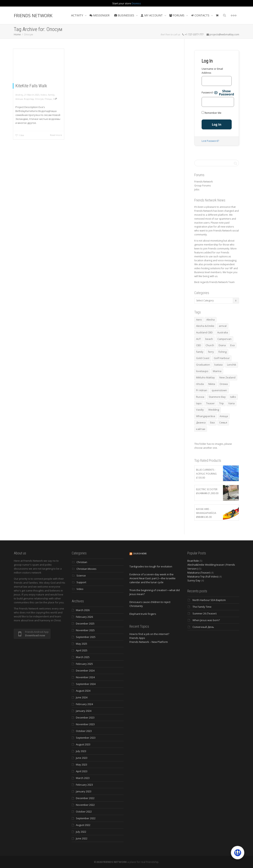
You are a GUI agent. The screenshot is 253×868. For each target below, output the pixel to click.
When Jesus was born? (206, 620)
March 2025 (83, 657)
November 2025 (85, 630)
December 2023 (85, 718)
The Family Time (202, 607)
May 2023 (82, 765)
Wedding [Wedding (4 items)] (214, 410)
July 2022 (81, 832)
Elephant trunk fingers (143, 614)
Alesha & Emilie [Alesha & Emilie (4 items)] (205, 326)
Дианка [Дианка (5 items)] (201, 422)
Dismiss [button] (136, 3)
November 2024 (85, 677)
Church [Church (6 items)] (210, 345)
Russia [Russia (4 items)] (200, 397)
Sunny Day (194, 580)
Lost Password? (210, 141)
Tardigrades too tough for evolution (151, 566)
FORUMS (177, 15)
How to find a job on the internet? (149, 634)
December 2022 (85, 798)
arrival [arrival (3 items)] (223, 326)
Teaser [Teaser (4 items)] (210, 403)
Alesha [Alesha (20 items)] (211, 320)
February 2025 (84, 664)
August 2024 (83, 691)
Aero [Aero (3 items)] (199, 320)
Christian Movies (86, 569)
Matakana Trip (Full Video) (203, 576)
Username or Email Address (212, 71)
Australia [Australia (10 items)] (223, 332)
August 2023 (83, 744)
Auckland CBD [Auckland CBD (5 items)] (204, 332)
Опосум (39, 99)
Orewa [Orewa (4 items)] (224, 384)
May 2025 (82, 644)
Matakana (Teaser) (199, 573)
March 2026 (83, 610)
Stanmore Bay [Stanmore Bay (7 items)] (217, 397)
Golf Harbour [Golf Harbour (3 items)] (222, 358)
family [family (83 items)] (200, 352)
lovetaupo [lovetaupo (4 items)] (202, 371)
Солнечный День (203, 627)
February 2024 (84, 704)
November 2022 (85, 805)
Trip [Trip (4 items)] (221, 403)
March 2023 (83, 778)
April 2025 (82, 650)
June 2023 (82, 758)
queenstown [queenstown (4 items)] (219, 390)
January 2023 (84, 791)
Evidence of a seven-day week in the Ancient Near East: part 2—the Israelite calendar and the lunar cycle (152, 578)
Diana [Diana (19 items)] (222, 345)
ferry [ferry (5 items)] (211, 352)
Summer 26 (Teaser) (204, 613)
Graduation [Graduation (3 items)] (203, 365)
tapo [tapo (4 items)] (199, 403)
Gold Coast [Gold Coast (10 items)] (203, 358)
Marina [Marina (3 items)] (217, 371)
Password (207, 93)
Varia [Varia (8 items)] (231, 403)
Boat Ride (193, 561)
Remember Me (211, 113)
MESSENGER (100, 15)
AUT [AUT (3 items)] (198, 339)
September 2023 (86, 738)
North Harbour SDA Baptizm (209, 600)
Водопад (29, 99)
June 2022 (82, 838)
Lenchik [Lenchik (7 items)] (232, 365)
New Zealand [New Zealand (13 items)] (227, 377)
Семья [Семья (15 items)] (223, 422)
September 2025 (86, 637)
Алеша (19, 99)
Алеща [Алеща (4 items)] (224, 416)
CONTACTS (201, 15)
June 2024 (82, 697)
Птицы (48, 99)
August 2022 (83, 825)
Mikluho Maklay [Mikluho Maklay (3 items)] (205, 377)
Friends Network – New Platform (149, 642)
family (51, 95)
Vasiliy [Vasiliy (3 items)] (200, 410)
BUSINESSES (125, 15)
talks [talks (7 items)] (233, 397)
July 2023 (81, 751)
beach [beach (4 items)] (209, 339)
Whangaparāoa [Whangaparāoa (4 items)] (206, 416)
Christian (82, 562)
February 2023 (84, 785)
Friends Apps (137, 638)
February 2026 (84, 617)
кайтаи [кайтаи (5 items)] (201, 429)
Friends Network (203, 182)
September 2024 (86, 684)
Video (44, 95)
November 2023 (85, 724)
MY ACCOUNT (152, 15)
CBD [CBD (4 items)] (199, 345)
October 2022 (84, 812)
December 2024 (85, 671)
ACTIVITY (77, 15)
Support (81, 582)
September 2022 (86, 818)
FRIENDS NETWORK (33, 15)
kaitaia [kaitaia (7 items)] (219, 365)
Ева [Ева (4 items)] (212, 422)
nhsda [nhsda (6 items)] (200, 384)
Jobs (197, 189)
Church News (140, 554)
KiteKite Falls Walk (31, 86)
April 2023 (82, 771)
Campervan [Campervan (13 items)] (224, 339)
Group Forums (202, 186)
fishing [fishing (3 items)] (222, 352)
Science (81, 576)
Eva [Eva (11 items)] (232, 345)
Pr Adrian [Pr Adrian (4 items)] (202, 390)
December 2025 (85, 623)
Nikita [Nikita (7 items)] (212, 384)
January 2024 (84, 711)
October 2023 (84, 731)
